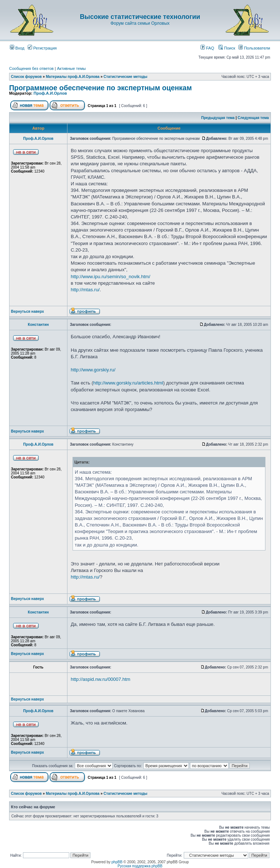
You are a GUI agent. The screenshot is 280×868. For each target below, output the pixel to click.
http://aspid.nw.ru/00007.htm (100, 679)
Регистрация (42, 48)
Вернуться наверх (28, 311)
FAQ (207, 48)
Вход (17, 48)
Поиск (227, 48)
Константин (38, 325)
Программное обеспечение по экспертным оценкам (100, 88)
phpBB (117, 862)
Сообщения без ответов (31, 68)
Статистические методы (125, 77)
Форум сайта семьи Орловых (140, 23)
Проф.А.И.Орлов (50, 93)
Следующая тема (253, 118)
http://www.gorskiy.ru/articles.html (128, 383)
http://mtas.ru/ (85, 290)
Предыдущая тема (218, 118)
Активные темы (71, 68)
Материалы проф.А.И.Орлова (73, 77)
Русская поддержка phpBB (140, 866)
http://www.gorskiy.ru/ (93, 370)
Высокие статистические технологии (140, 17)
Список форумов (26, 77)
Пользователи (254, 48)
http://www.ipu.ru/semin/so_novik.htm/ (110, 277)
